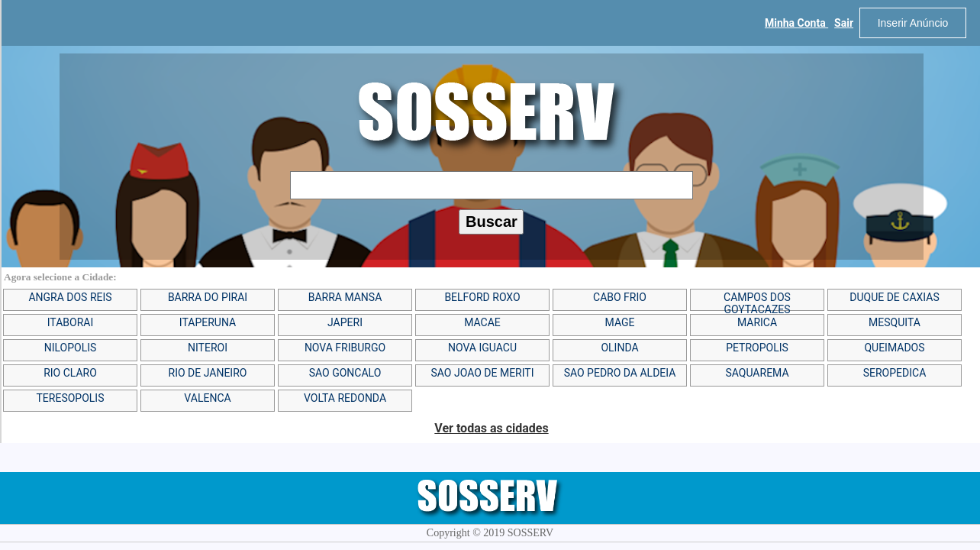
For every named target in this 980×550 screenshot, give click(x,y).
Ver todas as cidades (491, 428)
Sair (844, 23)
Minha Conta (796, 23)
